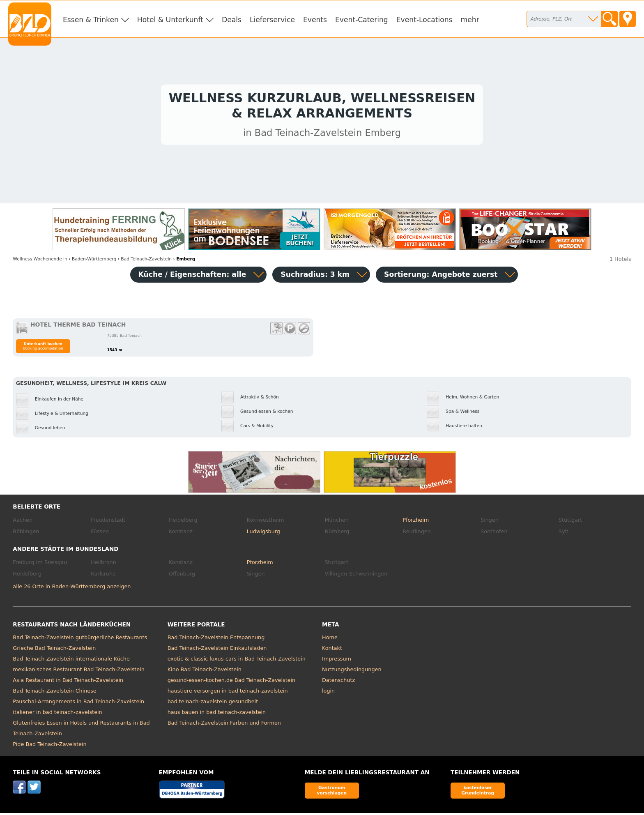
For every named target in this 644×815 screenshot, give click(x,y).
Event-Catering (362, 20)
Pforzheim (416, 522)
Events (315, 20)
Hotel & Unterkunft (170, 20)
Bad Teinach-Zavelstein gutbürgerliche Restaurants (80, 640)
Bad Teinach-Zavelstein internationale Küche (71, 661)
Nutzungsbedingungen (352, 672)
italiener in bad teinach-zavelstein (57, 715)
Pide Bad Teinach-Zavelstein (49, 747)
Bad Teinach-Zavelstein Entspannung (216, 640)
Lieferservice (272, 20)
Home (330, 640)
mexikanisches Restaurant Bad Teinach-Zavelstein (79, 672)
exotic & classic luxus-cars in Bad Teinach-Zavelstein (237, 661)
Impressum (337, 661)
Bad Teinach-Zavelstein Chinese (54, 693)
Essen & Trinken (91, 20)
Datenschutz (338, 683)
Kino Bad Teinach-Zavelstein (205, 672)
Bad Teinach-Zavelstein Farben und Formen (224, 725)
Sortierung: (441, 276)
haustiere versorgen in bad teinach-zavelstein (228, 693)
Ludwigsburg (263, 533)
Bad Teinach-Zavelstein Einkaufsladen (217, 650)
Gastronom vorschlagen (332, 793)
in (40, 261)
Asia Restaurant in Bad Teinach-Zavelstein (68, 683)
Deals (232, 20)
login (328, 693)
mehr (470, 20)
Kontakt (332, 650)
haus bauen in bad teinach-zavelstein (217, 715)
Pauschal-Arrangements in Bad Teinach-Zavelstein (78, 704)
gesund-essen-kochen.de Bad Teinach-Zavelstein (232, 683)
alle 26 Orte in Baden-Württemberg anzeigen (72, 588)
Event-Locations (424, 20)
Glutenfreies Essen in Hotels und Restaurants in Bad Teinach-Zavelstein (81, 731)
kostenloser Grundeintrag (478, 793)
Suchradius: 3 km (315, 276)
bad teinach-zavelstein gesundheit (213, 704)
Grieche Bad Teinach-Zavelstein (54, 650)
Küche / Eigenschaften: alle (192, 276)
